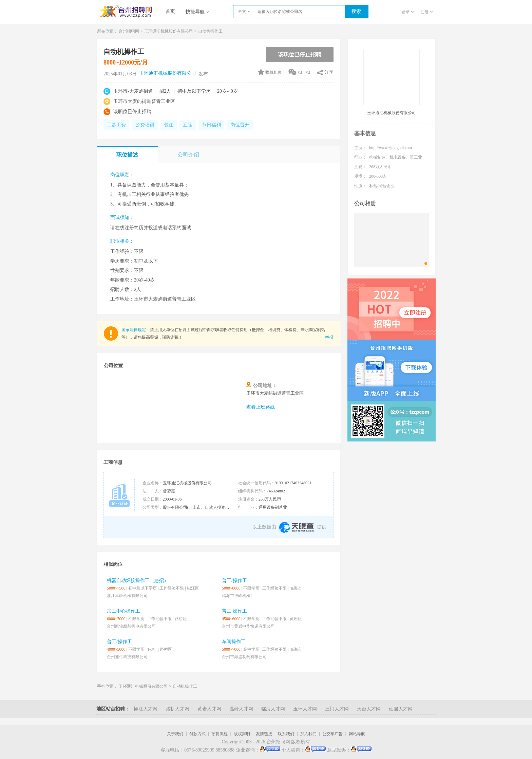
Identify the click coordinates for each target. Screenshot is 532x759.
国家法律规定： (136, 330)
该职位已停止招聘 (300, 55)
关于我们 (175, 734)
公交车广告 (332, 734)
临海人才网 (273, 709)
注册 (426, 12)
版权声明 (242, 734)
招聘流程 (220, 734)
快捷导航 (197, 12)
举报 (329, 337)
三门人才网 (337, 709)
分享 (329, 72)
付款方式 (197, 734)
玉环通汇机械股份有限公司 (169, 31)
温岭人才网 (241, 709)
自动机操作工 (210, 31)
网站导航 (357, 734)
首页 (170, 11)
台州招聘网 (129, 31)
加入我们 (308, 734)
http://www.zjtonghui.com (391, 148)
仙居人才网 (401, 709)
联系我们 (286, 734)
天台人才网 (369, 709)
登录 (407, 12)
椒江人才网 (146, 709)
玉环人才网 (305, 709)
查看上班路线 (261, 407)
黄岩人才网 (209, 709)
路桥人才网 (177, 709)
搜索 (356, 11)
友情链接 (264, 734)
